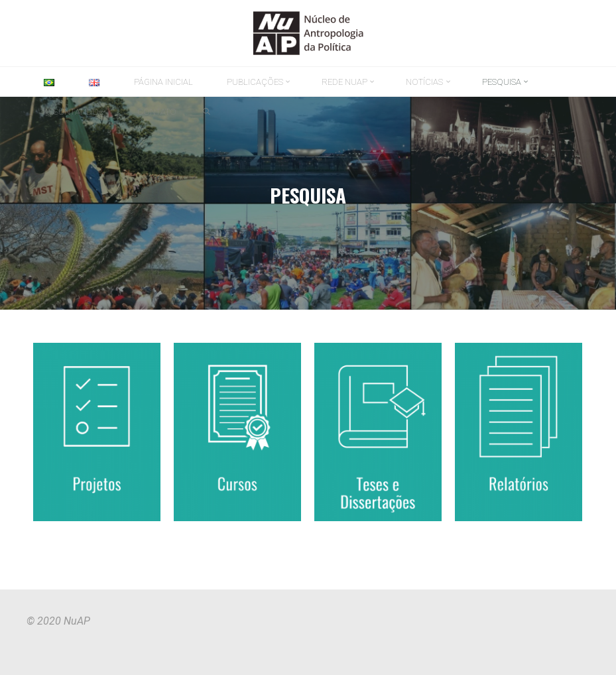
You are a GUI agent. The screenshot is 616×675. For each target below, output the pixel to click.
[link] (207, 112)
